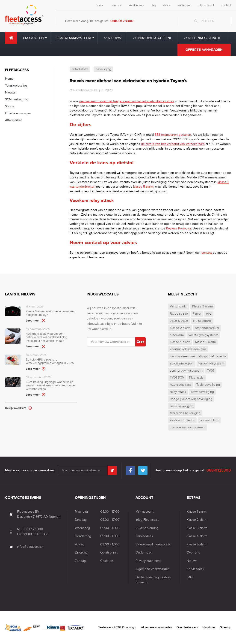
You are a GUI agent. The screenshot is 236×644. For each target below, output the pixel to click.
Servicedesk (144, 536)
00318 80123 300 (36, 534)
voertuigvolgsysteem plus (188, 349)
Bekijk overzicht (16, 408)
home (100, 5)
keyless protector (182, 420)
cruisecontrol (202, 321)
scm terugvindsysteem (186, 371)
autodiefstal (80, 69)
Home (11, 38)
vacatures (184, 5)
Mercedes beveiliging (185, 413)
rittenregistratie (181, 385)
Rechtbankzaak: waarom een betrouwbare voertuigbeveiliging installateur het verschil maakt (51, 338)
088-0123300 (122, 21)
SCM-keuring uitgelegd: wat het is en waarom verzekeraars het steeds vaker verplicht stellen (51, 386)
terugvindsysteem (211, 364)
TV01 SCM (177, 378)
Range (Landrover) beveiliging (191, 399)
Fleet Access (24, 15)
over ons (116, 5)
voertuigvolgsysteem (203, 335)
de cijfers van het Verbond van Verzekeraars (173, 144)
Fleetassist (197, 378)
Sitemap (226, 627)
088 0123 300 (33, 529)
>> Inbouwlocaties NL (153, 38)
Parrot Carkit (179, 307)
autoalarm (177, 335)
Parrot (197, 314)
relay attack (178, 392)
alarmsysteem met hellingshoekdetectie (198, 356)
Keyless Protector (179, 228)
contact (226, 5)
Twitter (143, 469)
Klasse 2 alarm (180, 328)
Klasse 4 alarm (180, 342)
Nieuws (10, 92)
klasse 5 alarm (143, 187)
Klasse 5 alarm (205, 342)
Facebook (130, 469)
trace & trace (179, 321)
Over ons (193, 552)
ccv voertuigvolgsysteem (188, 427)
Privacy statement (148, 561)
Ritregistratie (179, 314)
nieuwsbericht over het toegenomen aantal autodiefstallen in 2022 (127, 101)
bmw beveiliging (202, 392)
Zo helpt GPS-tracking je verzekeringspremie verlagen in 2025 (51, 363)
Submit (112, 470)
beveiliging (103, 69)
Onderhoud (144, 552)
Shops (10, 106)
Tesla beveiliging (208, 385)
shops (167, 5)
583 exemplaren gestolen (173, 135)
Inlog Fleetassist (147, 520)
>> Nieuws (112, 38)
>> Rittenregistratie (203, 38)
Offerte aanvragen (204, 50)
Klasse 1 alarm (197, 512)
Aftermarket (13, 120)
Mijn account (145, 512)
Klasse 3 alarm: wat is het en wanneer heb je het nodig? (51, 314)
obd (209, 314)
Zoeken (208, 21)
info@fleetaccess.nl (31, 547)
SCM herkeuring (17, 99)
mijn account (206, 5)
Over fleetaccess (187, 627)
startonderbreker (207, 328)
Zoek (140, 342)
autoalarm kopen (182, 364)
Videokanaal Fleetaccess (153, 544)
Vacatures (209, 627)
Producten (33, 38)
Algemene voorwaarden (153, 569)
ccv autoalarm (209, 420)
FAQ (190, 577)
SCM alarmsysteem (74, 38)
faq (153, 5)
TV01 (211, 371)
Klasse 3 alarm (202, 307)
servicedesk (136, 5)
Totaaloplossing (16, 86)
